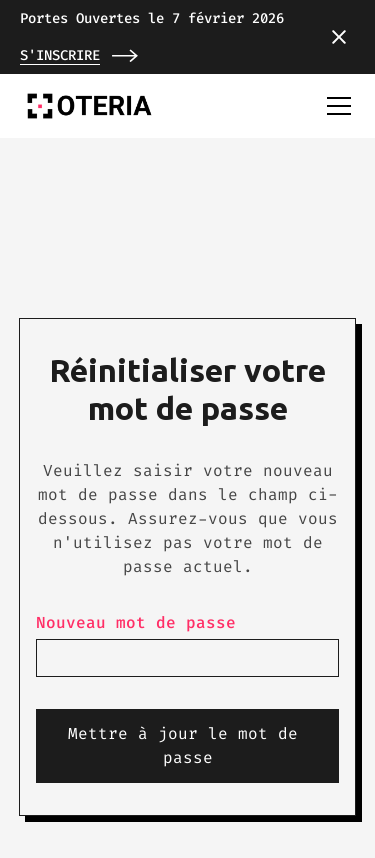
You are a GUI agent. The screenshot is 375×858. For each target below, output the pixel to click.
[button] (339, 37)
